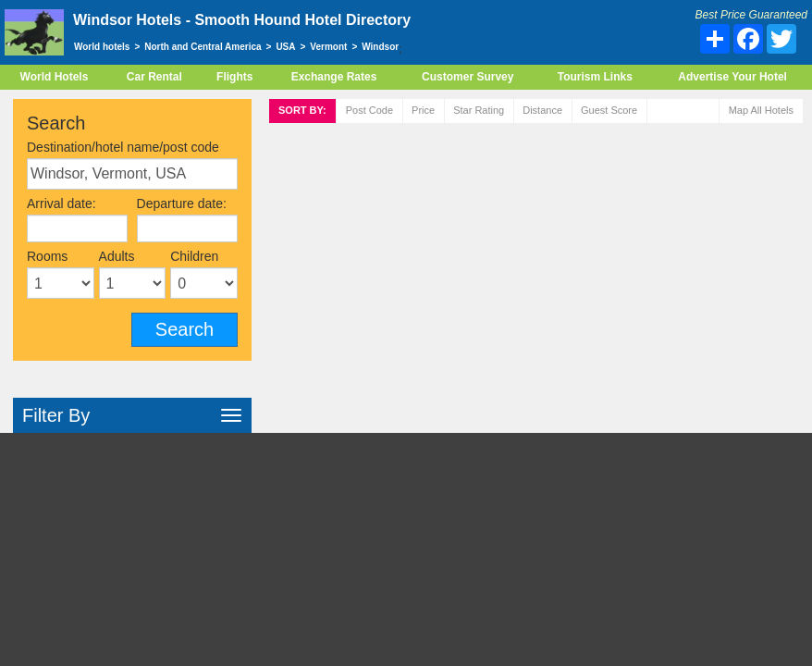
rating (479, 110)
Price (423, 110)
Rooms (47, 256)
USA (285, 47)
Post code (369, 110)
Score (609, 110)
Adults (117, 256)
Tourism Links (595, 77)
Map (761, 110)
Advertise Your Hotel (732, 77)
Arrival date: (62, 203)
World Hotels (55, 77)
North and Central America (203, 47)
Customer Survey (468, 77)
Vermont (328, 47)
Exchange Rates (334, 77)
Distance (542, 110)
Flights (234, 77)
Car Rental (154, 77)
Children (194, 256)
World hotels (102, 47)
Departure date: (182, 203)
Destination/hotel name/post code (123, 147)
